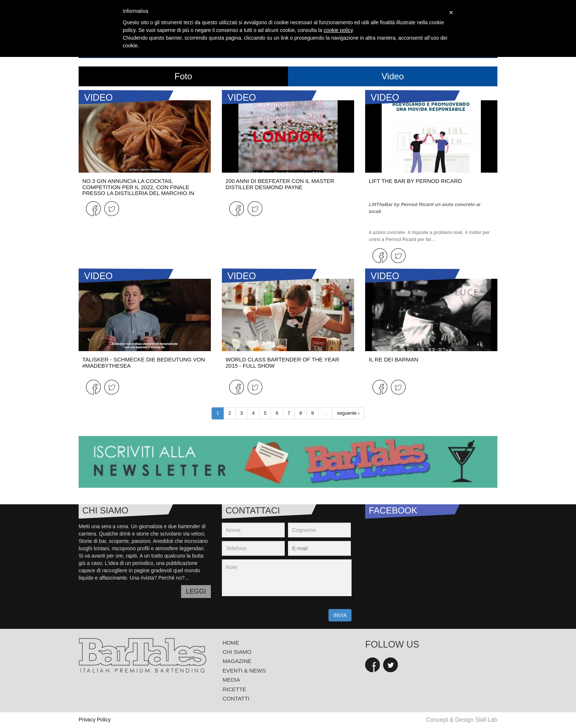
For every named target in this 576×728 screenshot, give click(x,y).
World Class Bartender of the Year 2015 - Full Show (282, 363)
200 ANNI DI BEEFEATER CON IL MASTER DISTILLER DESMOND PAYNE (280, 184)
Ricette (234, 689)
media (231, 680)
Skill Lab (486, 720)
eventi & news (244, 671)
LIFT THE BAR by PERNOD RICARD (415, 181)
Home (231, 643)
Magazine (237, 661)
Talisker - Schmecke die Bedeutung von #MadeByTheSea (144, 363)
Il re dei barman (393, 359)
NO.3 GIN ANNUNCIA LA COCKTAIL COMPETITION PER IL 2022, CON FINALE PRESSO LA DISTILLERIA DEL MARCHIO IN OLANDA (138, 190)
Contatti (236, 698)
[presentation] (278, 614)
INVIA (340, 615)
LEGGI (196, 591)
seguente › (348, 413)
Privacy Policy (95, 720)
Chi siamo (237, 652)
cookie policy (338, 30)
